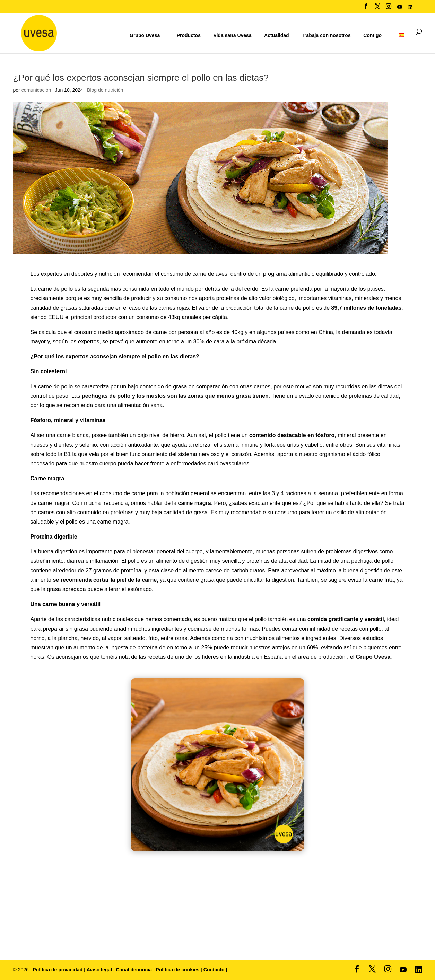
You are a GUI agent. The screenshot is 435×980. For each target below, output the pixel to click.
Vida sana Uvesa (232, 36)
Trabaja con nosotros (326, 36)
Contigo (372, 35)
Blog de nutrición (105, 90)
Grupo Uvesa (145, 35)
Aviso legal (99, 970)
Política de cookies (178, 970)
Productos (189, 35)
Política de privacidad (58, 970)
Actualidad (277, 35)
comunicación (36, 90)
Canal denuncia (134, 970)
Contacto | (215, 970)
